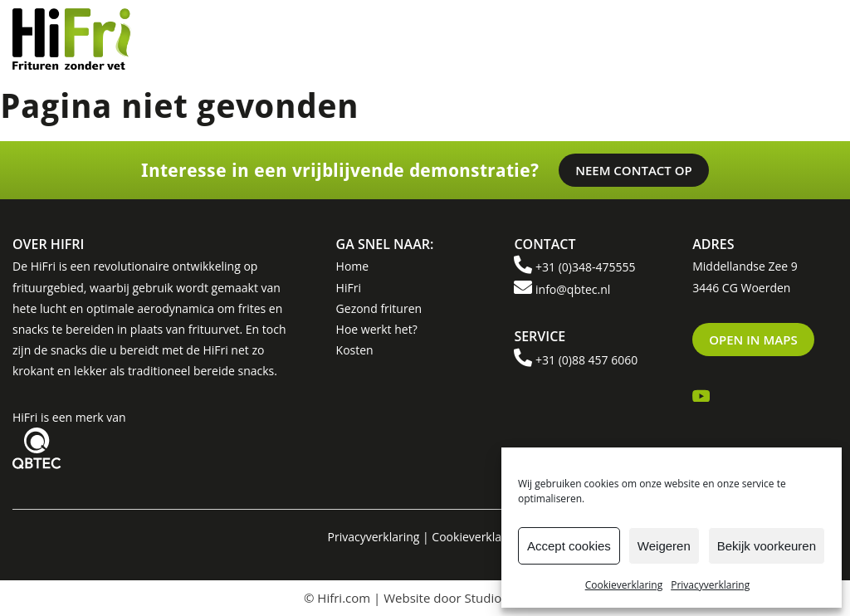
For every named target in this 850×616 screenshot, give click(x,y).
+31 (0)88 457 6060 (586, 360)
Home (353, 266)
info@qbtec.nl (573, 289)
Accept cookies (569, 546)
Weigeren (664, 546)
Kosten (355, 350)
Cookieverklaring (624, 585)
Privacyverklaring (710, 585)
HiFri (349, 288)
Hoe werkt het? (377, 329)
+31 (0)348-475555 (585, 267)
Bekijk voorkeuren (767, 546)
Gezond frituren (379, 308)
